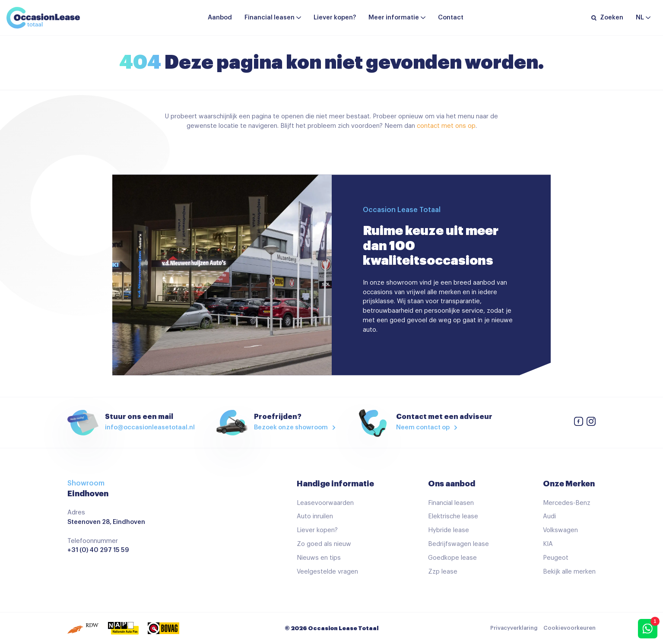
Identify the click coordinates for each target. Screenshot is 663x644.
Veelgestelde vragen (327, 572)
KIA (548, 544)
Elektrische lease (453, 516)
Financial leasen (270, 17)
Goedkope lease (452, 558)
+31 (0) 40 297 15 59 (98, 550)
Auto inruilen (315, 516)
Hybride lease (449, 530)
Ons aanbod (452, 484)
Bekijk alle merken (569, 572)
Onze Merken (569, 484)
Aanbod (220, 17)
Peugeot (556, 558)
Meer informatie (394, 17)
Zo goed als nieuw (324, 544)
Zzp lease (443, 572)
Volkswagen (560, 530)
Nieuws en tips (319, 558)
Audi (549, 516)
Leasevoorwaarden (325, 503)
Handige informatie (335, 484)
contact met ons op (446, 126)
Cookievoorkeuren (569, 628)
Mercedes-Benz (567, 503)
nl (640, 17)
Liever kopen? (335, 17)
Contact (451, 17)
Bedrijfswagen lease (458, 544)
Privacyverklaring (514, 628)
